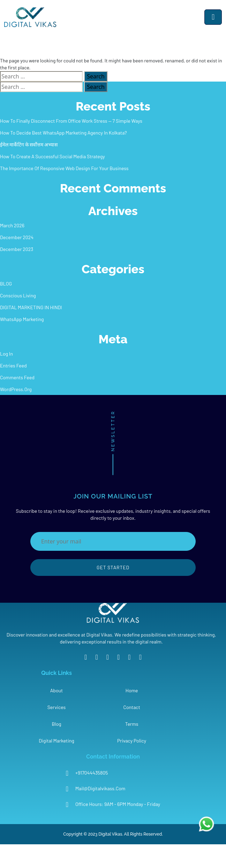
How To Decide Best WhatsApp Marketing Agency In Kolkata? (63, 133)
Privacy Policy (132, 741)
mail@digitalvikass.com (100, 788)
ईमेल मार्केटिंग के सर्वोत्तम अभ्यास (29, 144)
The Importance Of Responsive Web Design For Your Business (64, 168)
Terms (132, 724)
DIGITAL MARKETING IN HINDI (31, 307)
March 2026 (12, 225)
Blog (56, 724)
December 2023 (17, 249)
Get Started (113, 567)
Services (57, 707)
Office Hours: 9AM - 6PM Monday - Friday (118, 804)
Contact (131, 707)
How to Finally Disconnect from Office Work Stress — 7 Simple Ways (71, 121)
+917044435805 (92, 773)
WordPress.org (16, 389)
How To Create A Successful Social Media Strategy (52, 156)
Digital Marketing (56, 741)
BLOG (6, 284)
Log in (6, 354)
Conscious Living (18, 295)
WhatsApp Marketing (22, 319)
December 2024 (17, 237)
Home (132, 690)
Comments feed (17, 377)
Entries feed (13, 366)
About (56, 690)
